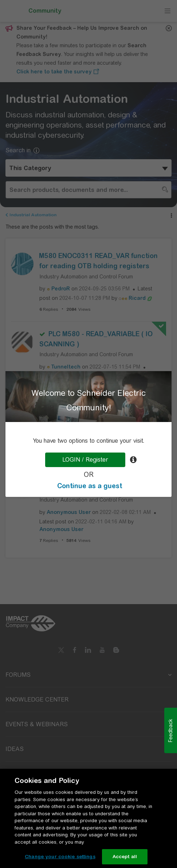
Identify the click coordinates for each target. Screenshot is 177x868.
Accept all (125, 857)
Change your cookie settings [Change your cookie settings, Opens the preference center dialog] (60, 857)
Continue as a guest (90, 486)
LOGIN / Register (85, 460)
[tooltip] (133, 460)
